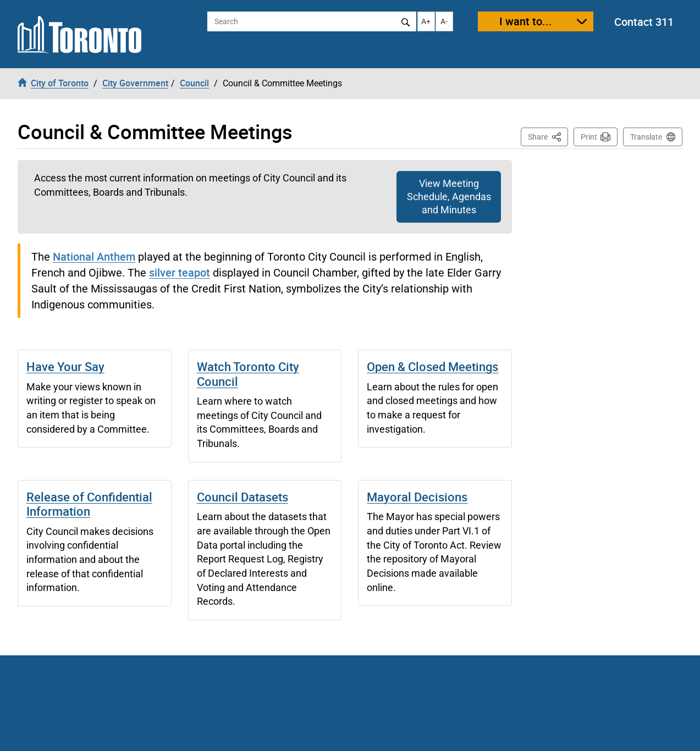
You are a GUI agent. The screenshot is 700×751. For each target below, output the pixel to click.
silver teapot (180, 272)
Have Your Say (65, 366)
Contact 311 (644, 22)
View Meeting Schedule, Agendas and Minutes (449, 197)
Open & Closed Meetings (432, 366)
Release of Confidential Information (89, 504)
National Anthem (94, 256)
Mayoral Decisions (417, 497)
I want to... (526, 21)
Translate (646, 137)
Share (548, 136)
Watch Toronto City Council (248, 374)
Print (589, 137)
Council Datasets (242, 497)
